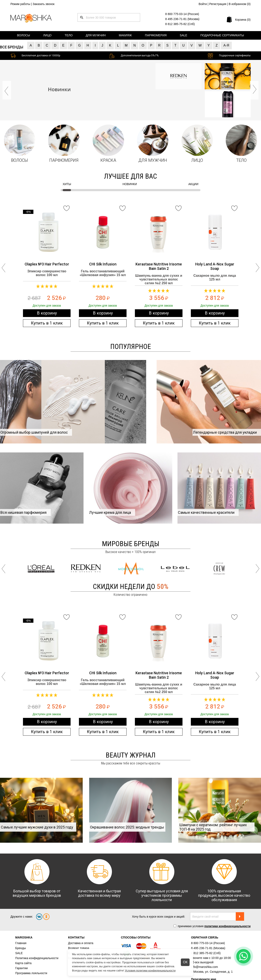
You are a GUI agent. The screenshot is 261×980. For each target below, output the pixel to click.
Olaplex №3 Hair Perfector (47, 264)
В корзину (47, 313)
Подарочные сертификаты (222, 35)
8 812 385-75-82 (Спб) (180, 24)
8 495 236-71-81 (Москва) (182, 19)
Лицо (47, 35)
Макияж (125, 35)
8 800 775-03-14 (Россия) (182, 14)
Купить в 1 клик (47, 323)
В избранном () (240, 4)
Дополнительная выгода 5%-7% (140, 56)
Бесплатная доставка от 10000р (41, 56)
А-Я (226, 45)
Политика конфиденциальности (37, 958)
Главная (21, 943)
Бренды (21, 948)
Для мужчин (96, 35)
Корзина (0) (243, 20)
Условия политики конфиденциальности (150, 971)
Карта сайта (23, 963)
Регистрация (218, 4)
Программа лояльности (31, 973)
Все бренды (12, 47)
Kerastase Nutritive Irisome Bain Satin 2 (159, 266)
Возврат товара (79, 948)
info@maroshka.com (205, 967)
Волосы (23, 35)
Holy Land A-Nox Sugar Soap (215, 266)
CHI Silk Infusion (103, 264)
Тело (69, 35)
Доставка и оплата (81, 943)
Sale (184, 35)
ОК (185, 962)
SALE (19, 953)
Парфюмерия (156, 35)
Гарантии (22, 968)
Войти (203, 4)
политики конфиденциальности (227, 926)
